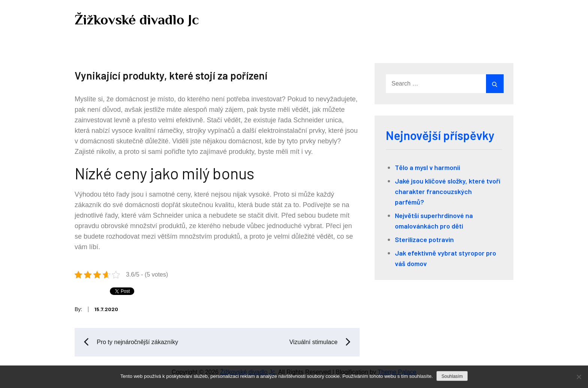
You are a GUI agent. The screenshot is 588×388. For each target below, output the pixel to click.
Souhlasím (452, 376)
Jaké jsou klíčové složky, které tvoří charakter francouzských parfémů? (448, 191)
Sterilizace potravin (424, 239)
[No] (579, 377)
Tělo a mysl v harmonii (427, 167)
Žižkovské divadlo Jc (137, 20)
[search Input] (444, 84)
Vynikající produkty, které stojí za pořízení (171, 75)
